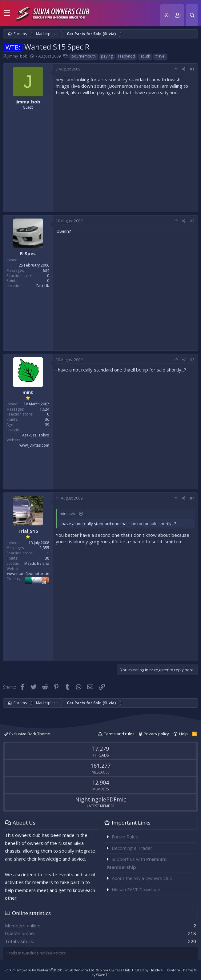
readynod (127, 56)
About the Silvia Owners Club (142, 878)
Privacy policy (156, 734)
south (145, 56)
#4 (192, 498)
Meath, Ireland (37, 563)
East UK (43, 286)
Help (183, 734)
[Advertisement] (125, 152)
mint (28, 392)
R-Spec (28, 253)
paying (107, 56)
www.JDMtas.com (34, 445)
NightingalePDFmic (101, 799)
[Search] (192, 15)
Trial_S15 (28, 531)
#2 (192, 221)
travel (160, 56)
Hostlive (156, 970)
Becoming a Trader (132, 848)
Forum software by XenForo (50, 970)
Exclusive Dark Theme (27, 734)
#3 (192, 360)
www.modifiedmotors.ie (28, 574)
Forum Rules (125, 837)
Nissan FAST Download (136, 890)
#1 (192, 69)
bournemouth (84, 56)
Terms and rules (119, 734)
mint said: (69, 514)
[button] (7, 13)
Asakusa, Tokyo (36, 435)
